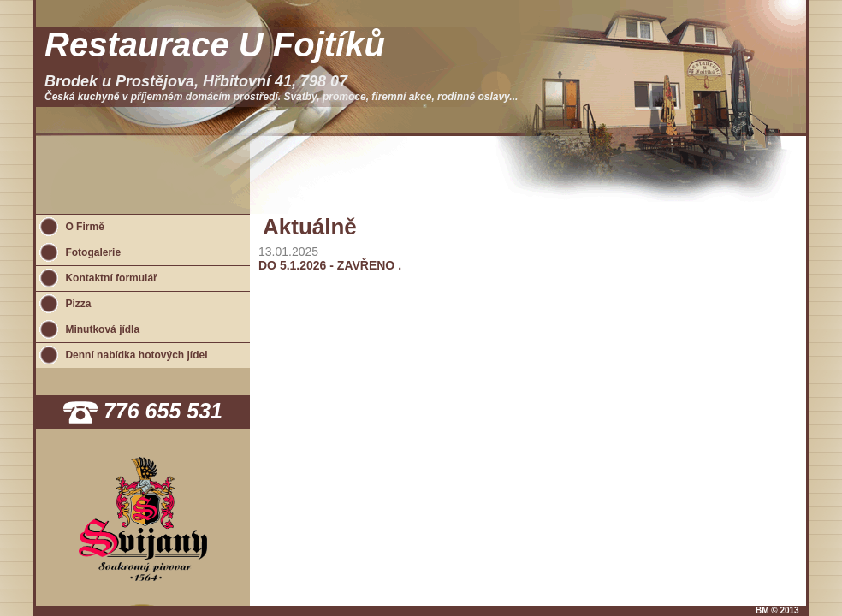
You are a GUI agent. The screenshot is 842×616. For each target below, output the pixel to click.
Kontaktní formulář (111, 278)
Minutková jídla (102, 329)
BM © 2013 (777, 610)
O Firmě (84, 227)
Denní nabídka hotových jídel (136, 355)
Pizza (78, 304)
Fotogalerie (93, 252)
